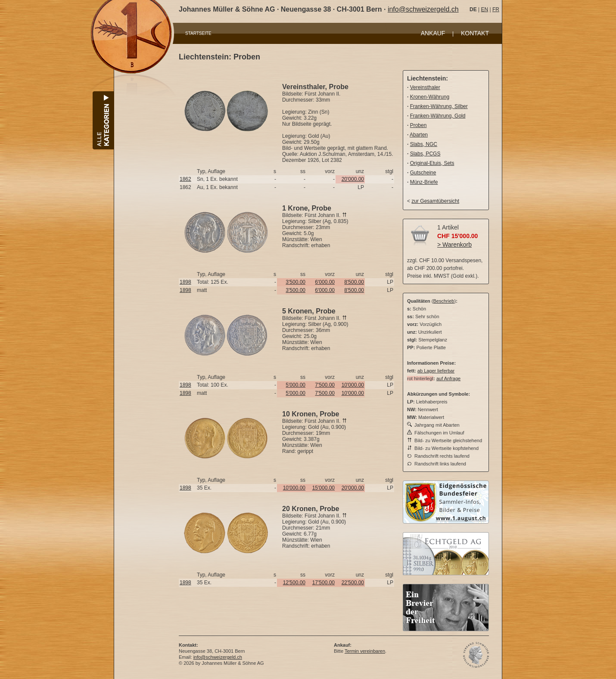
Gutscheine (423, 173)
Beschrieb (444, 301)
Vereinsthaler (425, 87)
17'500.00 (324, 583)
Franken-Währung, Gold (438, 116)
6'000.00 (325, 282)
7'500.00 (325, 385)
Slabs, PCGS (425, 154)
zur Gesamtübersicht (435, 201)
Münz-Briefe (424, 182)
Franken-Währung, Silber (439, 106)
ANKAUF (433, 33)
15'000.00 (324, 488)
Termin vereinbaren (365, 651)
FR (496, 9)
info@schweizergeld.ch (423, 9)
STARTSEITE (198, 33)
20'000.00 (353, 179)
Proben (418, 125)
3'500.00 (296, 282)
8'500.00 (354, 282)
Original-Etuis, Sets (432, 163)
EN (484, 9)
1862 (185, 179)
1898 (185, 282)
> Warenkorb (454, 245)
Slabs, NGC (424, 144)
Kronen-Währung (430, 97)
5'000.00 (296, 385)
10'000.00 (353, 385)
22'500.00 (353, 583)
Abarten (419, 135)
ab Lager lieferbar (436, 371)
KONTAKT (475, 33)
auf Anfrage (448, 378)
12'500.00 (294, 583)
